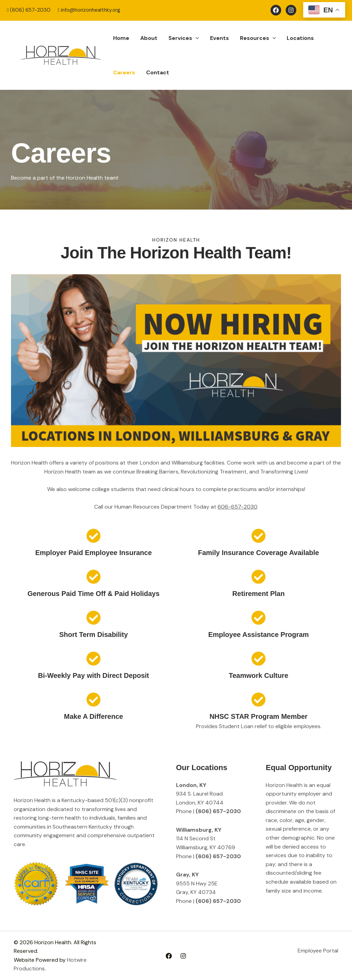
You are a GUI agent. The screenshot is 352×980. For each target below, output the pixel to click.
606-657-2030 (237, 507)
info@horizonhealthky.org (89, 10)
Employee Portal (318, 951)
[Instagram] (291, 10)
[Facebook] (276, 10)
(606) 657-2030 (29, 10)
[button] (196, 38)
